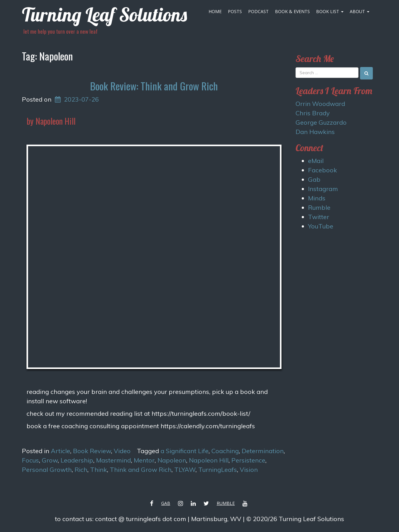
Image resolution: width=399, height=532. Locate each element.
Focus (30, 460)
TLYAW (185, 470)
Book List (330, 11)
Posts (235, 11)
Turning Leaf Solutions (104, 14)
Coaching (225, 451)
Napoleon (172, 460)
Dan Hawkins (315, 132)
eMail (316, 161)
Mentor (144, 460)
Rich (81, 470)
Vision (249, 470)
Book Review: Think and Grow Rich (154, 86)
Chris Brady (313, 113)
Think (99, 470)
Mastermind (113, 460)
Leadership (77, 460)
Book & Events (292, 11)
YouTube (321, 226)
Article (60, 451)
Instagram (323, 189)
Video (122, 451)
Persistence (248, 460)
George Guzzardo (321, 122)
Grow (50, 460)
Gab (314, 179)
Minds (317, 198)
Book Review (92, 451)
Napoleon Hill (209, 460)
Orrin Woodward (320, 104)
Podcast (258, 11)
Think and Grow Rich (141, 470)
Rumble (319, 207)
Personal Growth (47, 470)
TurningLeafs (218, 470)
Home (215, 11)
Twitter (319, 217)
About (360, 11)
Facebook (322, 170)
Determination (263, 451)
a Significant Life (185, 451)
